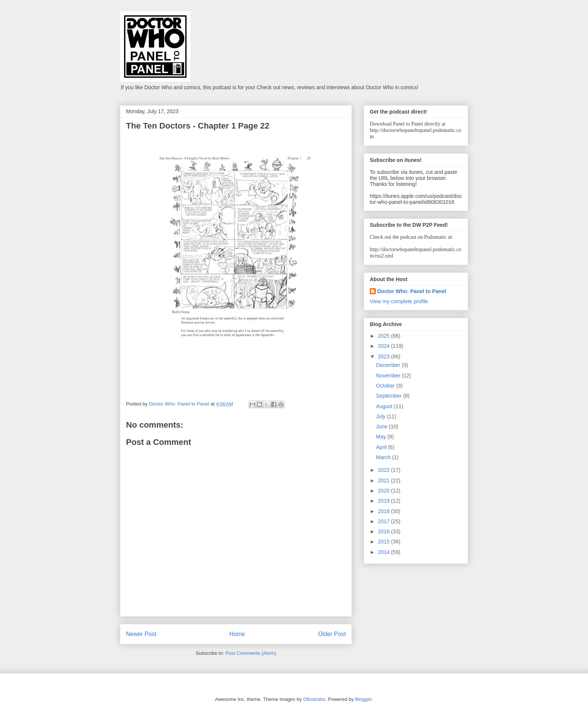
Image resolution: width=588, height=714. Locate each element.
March (384, 457)
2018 (385, 511)
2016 (385, 531)
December (389, 365)
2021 (385, 480)
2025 (385, 336)
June (382, 427)
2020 (385, 491)
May (382, 437)
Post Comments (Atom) (251, 653)
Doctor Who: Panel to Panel (412, 291)
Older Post (332, 634)
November (389, 376)
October (386, 386)
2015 (385, 542)
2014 (385, 552)
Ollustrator (314, 699)
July (382, 416)
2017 (385, 521)
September (390, 396)
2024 (385, 346)
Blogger (363, 699)
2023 (385, 356)
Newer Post (141, 634)
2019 (385, 501)
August (385, 406)
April (382, 447)
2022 (385, 470)
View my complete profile (399, 301)
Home (237, 634)
